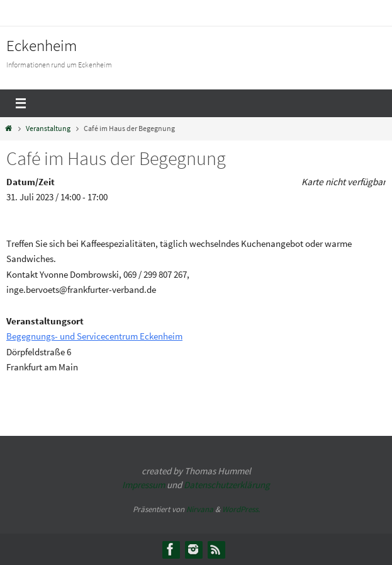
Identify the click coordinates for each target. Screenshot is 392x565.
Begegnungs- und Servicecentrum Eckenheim (94, 336)
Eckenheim (42, 45)
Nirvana (200, 509)
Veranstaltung (48, 128)
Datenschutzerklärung (227, 485)
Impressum (143, 485)
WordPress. (241, 509)
